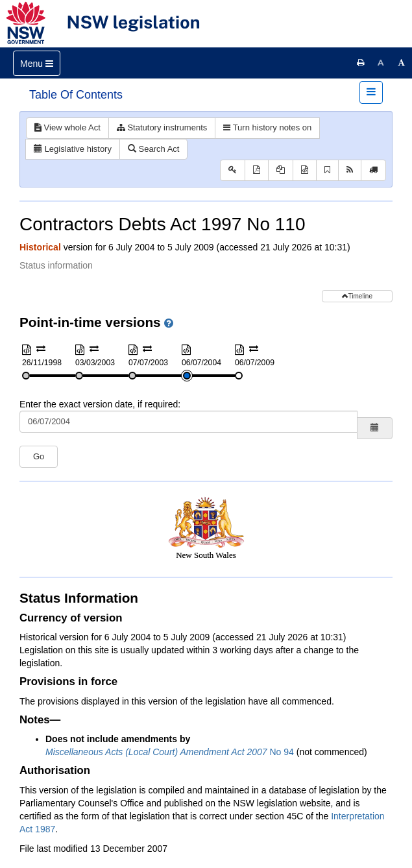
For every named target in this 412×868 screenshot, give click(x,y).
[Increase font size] (402, 63)
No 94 (170, 752)
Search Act (153, 149)
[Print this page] (361, 63)
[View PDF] (257, 170)
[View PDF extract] (281, 170)
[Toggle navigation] (37, 63)
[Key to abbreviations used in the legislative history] (233, 170)
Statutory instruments (162, 127)
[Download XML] (305, 170)
